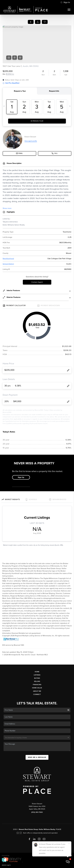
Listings (37, 675)
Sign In (65, 2)
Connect (37, 694)
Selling (37, 681)
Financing (37, 685)
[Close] (69, 844)
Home (37, 672)
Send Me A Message (37, 757)
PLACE (59, 829)
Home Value (37, 688)
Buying (37, 678)
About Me (37, 691)
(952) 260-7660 (37, 812)
